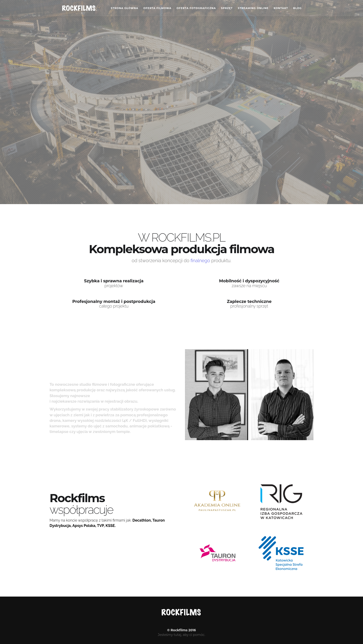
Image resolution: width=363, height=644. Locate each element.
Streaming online (253, 8)
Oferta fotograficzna (196, 8)
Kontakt (281, 8)
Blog (297, 8)
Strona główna (125, 8)
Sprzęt (227, 8)
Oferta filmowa (157, 8)
